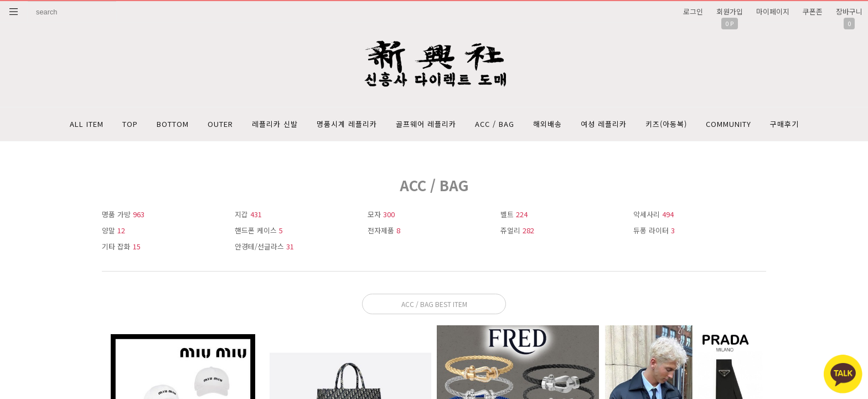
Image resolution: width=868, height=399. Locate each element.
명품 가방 (123, 214)
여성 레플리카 (604, 124)
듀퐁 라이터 (654, 230)
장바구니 (849, 11)
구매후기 (784, 124)
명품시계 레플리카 (347, 124)
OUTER (220, 124)
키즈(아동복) (666, 124)
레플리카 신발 (275, 124)
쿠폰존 (813, 11)
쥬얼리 (517, 230)
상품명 (28, 1)
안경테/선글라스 (264, 246)
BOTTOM (173, 124)
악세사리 (653, 214)
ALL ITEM (87, 124)
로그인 (693, 11)
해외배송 (547, 124)
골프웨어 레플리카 (426, 124)
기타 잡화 (121, 246)
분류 (14, 12)
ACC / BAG (495, 124)
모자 (381, 214)
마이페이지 (773, 11)
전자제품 (384, 230)
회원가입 (730, 11)
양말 (113, 230)
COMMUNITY (728, 124)
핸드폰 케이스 (259, 230)
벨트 (514, 214)
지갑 (248, 214)
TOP (130, 124)
